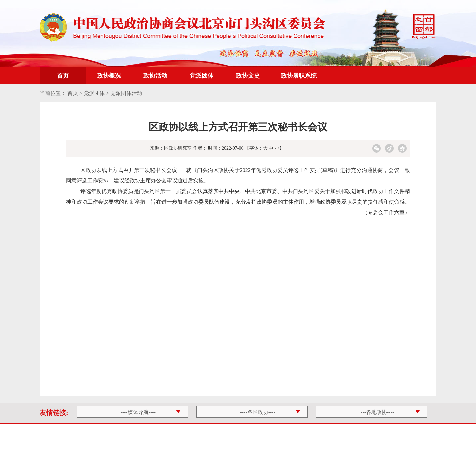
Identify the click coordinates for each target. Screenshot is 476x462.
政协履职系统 (299, 76)
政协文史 (248, 76)
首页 (63, 76)
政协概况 (109, 76)
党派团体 (202, 76)
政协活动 (155, 76)
